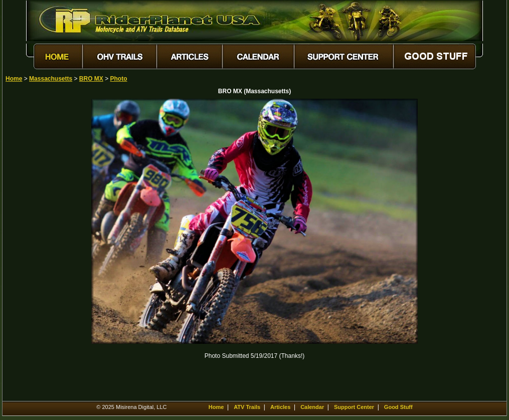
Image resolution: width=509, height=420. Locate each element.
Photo (119, 79)
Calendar (312, 407)
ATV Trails (247, 407)
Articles (280, 407)
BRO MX (91, 79)
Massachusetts (51, 79)
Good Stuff (398, 407)
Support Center (354, 407)
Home (14, 79)
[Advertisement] (41, 249)
